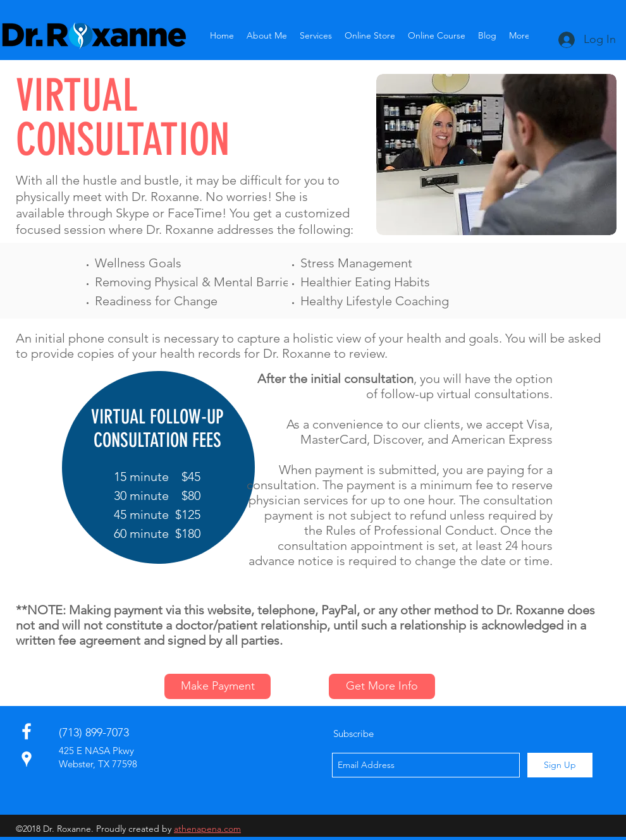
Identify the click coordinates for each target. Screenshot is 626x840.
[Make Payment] (218, 686)
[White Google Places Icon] (27, 759)
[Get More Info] (382, 686)
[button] (316, 35)
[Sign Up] (560, 765)
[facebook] (27, 731)
